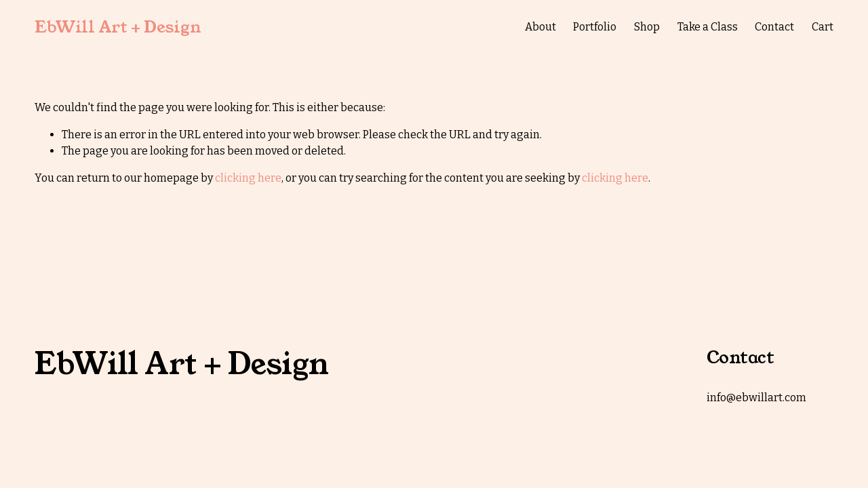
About (540, 27)
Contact (774, 27)
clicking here (248, 178)
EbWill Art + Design (118, 27)
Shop (647, 27)
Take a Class (708, 27)
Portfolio (595, 27)
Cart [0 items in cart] (823, 27)
